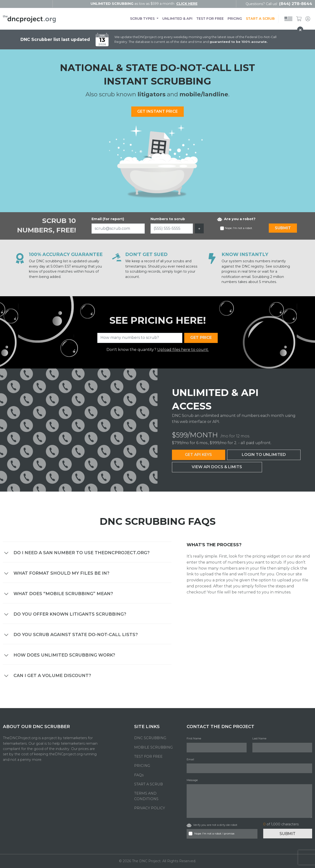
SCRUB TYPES (143, 19)
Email (190, 759)
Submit (288, 834)
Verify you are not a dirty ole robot (212, 825)
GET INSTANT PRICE (157, 111)
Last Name (259, 738)
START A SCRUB (260, 19)
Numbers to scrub (168, 219)
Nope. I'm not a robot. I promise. (215, 834)
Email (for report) (108, 219)
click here (187, 4)
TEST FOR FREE (210, 19)
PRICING (235, 19)
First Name (194, 738)
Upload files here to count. (183, 350)
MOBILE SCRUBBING (153, 747)
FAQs (139, 775)
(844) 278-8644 (296, 4)
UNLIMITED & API (177, 19)
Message (192, 780)
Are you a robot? (236, 219)
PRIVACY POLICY (150, 808)
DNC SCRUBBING (150, 738)
